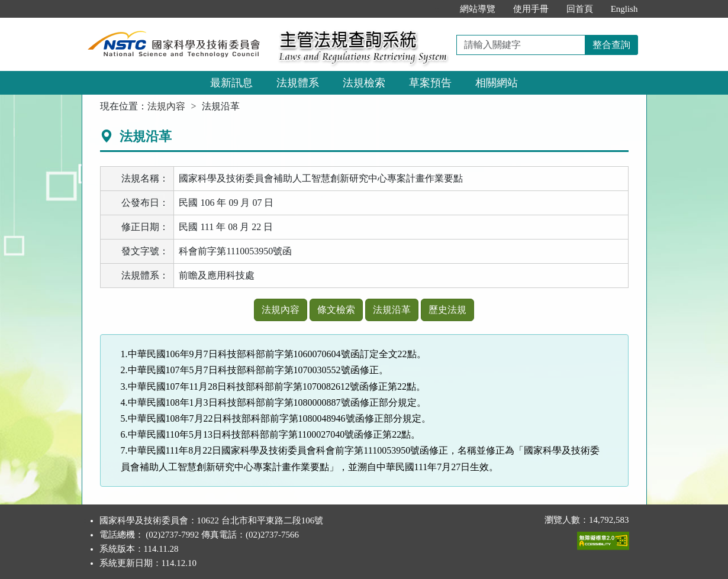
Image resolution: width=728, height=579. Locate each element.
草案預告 (430, 83)
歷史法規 (447, 310)
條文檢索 (336, 310)
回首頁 (580, 9)
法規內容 (166, 106)
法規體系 (298, 83)
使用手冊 (531, 9)
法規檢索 (364, 83)
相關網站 (497, 83)
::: (438, 9)
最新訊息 (231, 83)
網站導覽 (478, 9)
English (624, 9)
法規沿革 (392, 310)
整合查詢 (611, 45)
